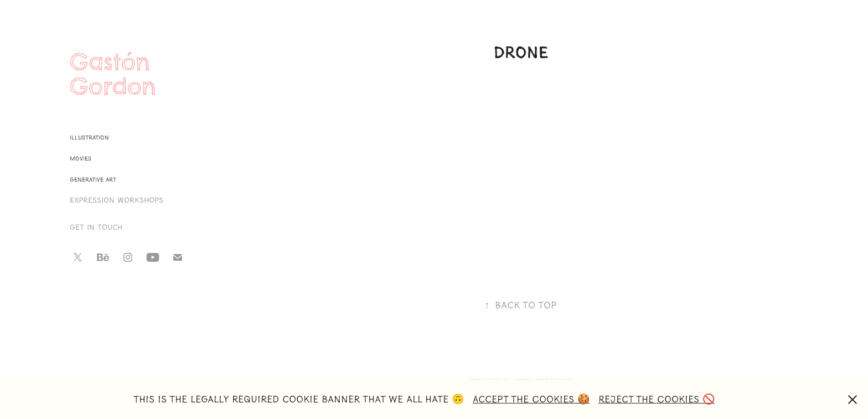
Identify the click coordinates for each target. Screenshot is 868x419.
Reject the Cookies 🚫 (657, 399)
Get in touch (96, 227)
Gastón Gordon (114, 74)
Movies (81, 159)
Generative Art (93, 180)
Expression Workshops (117, 200)
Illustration (89, 138)
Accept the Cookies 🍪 (531, 399)
